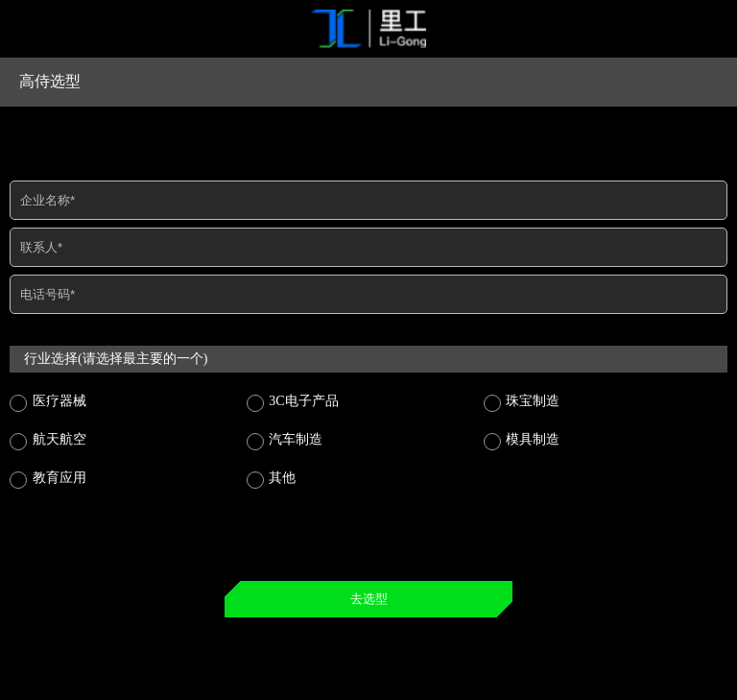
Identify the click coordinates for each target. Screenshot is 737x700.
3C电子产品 (302, 401)
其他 (281, 478)
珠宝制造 (532, 401)
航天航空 (58, 439)
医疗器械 (58, 401)
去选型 (369, 599)
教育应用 (58, 478)
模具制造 (532, 439)
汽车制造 (295, 439)
